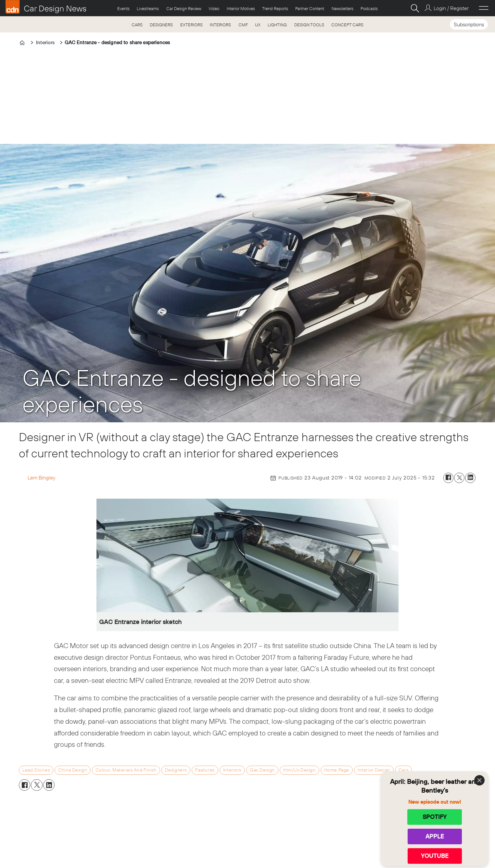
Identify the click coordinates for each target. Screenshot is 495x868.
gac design (262, 770)
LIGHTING (277, 25)
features (205, 770)
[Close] (479, 780)
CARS (137, 25)
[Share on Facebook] (449, 478)
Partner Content (310, 8)
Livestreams (148, 8)
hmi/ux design (299, 770)
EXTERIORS (191, 25)
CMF (243, 25)
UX (258, 25)
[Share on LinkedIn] (470, 478)
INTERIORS (220, 25)
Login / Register (451, 8)
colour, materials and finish (126, 770)
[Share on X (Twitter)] (459, 478)
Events (123, 8)
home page (337, 770)
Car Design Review (184, 8)
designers (176, 770)
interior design (374, 770)
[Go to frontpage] (46, 7)
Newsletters (343, 8)
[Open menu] (484, 8)
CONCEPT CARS (347, 25)
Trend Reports (275, 8)
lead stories (36, 770)
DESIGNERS (161, 25)
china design (73, 770)
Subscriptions (469, 24)
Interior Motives (241, 8)
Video (214, 8)
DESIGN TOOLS (309, 25)
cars (403, 770)
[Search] (415, 8)
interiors (232, 770)
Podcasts (369, 8)
